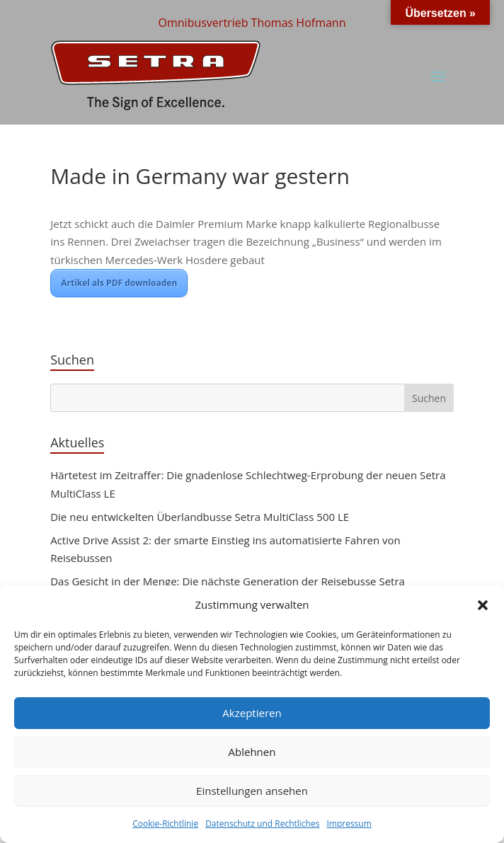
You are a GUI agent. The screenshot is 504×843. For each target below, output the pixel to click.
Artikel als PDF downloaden (119, 283)
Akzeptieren (252, 713)
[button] (483, 605)
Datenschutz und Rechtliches (262, 824)
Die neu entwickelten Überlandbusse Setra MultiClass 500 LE (200, 517)
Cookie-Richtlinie (165, 824)
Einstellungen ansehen (252, 791)
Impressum (349, 824)
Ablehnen (252, 752)
